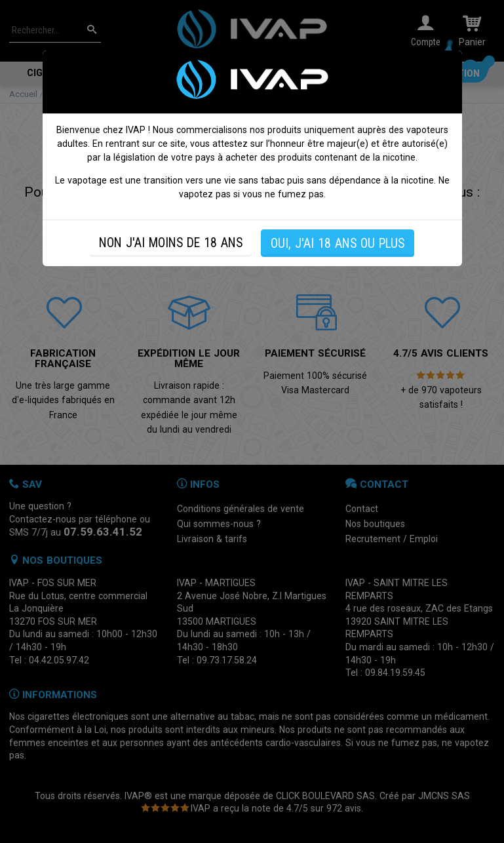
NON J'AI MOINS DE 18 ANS (171, 243)
